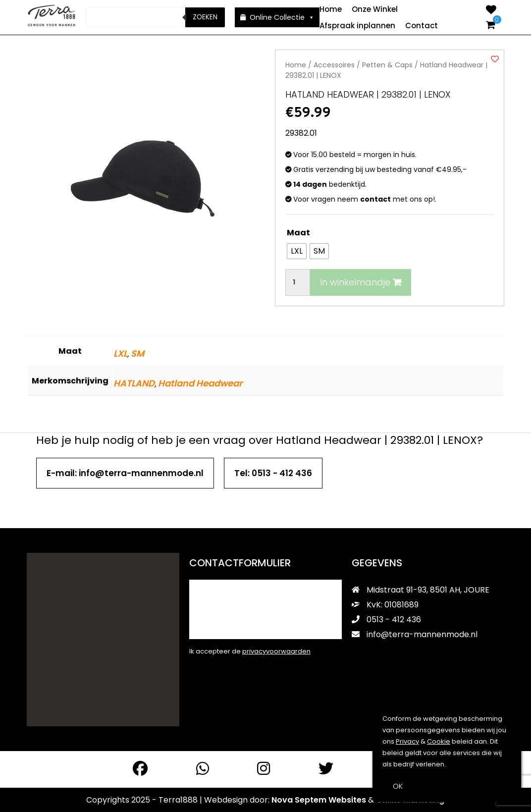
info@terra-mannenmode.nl (415, 634)
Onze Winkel (375, 9)
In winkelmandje (361, 282)
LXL (120, 353)
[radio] (297, 251)
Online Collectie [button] (282, 17)
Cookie (439, 741)
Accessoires (334, 64)
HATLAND (134, 383)
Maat (298, 232)
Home (331, 9)
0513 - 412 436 (386, 619)
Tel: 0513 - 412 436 (273, 473)
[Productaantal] (298, 282)
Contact (422, 26)
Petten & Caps (387, 64)
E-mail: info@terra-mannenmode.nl (125, 473)
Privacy (407, 741)
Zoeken (205, 17)
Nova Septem (299, 799)
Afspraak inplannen (357, 26)
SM (137, 353)
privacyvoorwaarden (276, 651)
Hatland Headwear (200, 383)
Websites (347, 799)
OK (398, 786)
